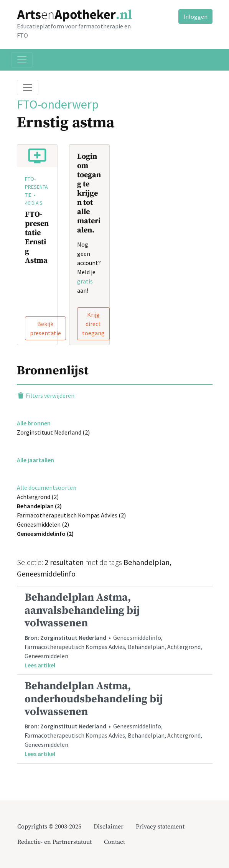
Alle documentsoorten (47, 488)
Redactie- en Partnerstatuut (54, 842)
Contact (114, 842)
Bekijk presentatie (45, 328)
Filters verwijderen (46, 395)
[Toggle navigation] (22, 60)
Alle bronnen (34, 423)
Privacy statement (160, 827)
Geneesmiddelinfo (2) (45, 534)
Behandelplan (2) (39, 506)
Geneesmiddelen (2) (43, 524)
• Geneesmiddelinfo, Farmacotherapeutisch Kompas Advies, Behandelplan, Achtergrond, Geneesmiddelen (115, 630)
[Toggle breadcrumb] (28, 87)
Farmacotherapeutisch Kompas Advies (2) (71, 515)
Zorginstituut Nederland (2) (53, 432)
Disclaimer (109, 827)
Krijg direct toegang (93, 324)
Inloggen (195, 16)
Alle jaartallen (35, 460)
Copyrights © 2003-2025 (49, 827)
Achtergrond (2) (38, 497)
